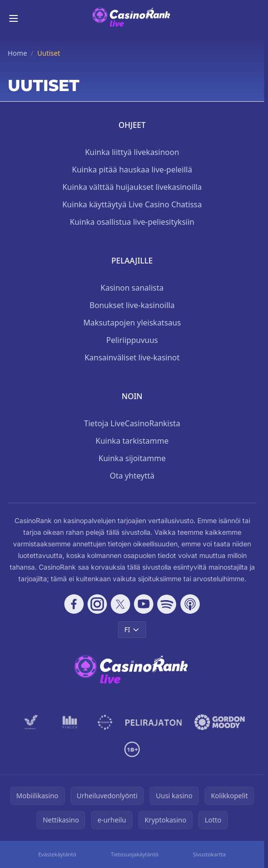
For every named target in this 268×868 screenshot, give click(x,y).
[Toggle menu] (14, 18)
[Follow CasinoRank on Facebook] (74, 604)
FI (132, 629)
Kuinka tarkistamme (132, 441)
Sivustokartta (209, 854)
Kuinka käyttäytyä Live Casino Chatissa (132, 204)
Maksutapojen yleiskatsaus (132, 323)
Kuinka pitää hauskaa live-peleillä (132, 170)
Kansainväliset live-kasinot (132, 357)
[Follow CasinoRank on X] (120, 604)
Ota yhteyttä (132, 476)
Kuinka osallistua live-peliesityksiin (132, 222)
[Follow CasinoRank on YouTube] (144, 604)
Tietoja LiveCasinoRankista (132, 423)
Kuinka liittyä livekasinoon (132, 152)
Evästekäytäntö (57, 854)
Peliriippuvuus (132, 340)
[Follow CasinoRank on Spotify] (167, 604)
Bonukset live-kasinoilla (132, 305)
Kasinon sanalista (132, 288)
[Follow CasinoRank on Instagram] (97, 604)
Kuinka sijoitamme (132, 458)
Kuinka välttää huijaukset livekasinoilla (132, 187)
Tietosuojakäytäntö (135, 854)
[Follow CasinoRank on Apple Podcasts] (190, 604)
